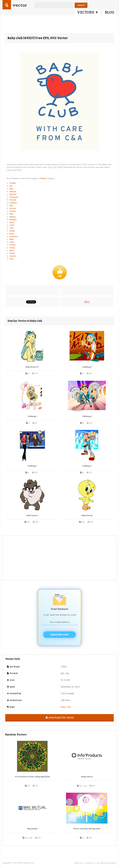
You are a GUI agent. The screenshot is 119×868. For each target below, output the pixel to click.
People (43, 178)
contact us (89, 863)
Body (12, 234)
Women (13, 194)
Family (12, 245)
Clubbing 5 (87, 367)
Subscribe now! (59, 635)
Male (12, 239)
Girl (11, 186)
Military (13, 217)
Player (12, 253)
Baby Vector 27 (32, 367)
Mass (12, 250)
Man (11, 189)
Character (14, 197)
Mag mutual (32, 829)
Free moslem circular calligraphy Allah (32, 777)
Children (13, 203)
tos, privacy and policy (107, 863)
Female (13, 200)
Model (12, 231)
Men (11, 214)
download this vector (59, 717)
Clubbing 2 (32, 416)
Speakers (14, 236)
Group (12, 248)
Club (69, 707)
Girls (12, 228)
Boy (11, 206)
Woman (13, 191)
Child (12, 225)
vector (20, 5)
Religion (13, 220)
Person (13, 211)
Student (13, 256)
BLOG (110, 12)
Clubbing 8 (87, 416)
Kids (11, 259)
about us (78, 863)
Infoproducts (87, 777)
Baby (12, 222)
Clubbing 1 (32, 466)
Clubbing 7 (87, 466)
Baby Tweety (87, 516)
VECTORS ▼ (88, 12)
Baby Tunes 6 (32, 516)
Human (13, 208)
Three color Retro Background (87, 829)
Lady (12, 242)
